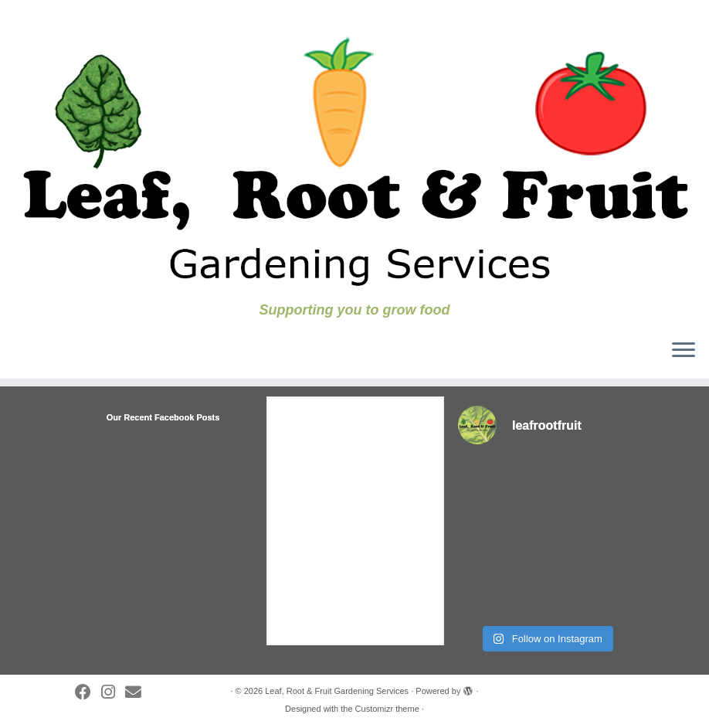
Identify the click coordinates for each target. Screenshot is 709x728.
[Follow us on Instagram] (113, 692)
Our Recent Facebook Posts (163, 417)
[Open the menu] (684, 351)
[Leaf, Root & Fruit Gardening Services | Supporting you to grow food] (354, 151)
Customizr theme (387, 709)
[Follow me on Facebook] (88, 692)
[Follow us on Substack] (138, 692)
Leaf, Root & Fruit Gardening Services (337, 691)
